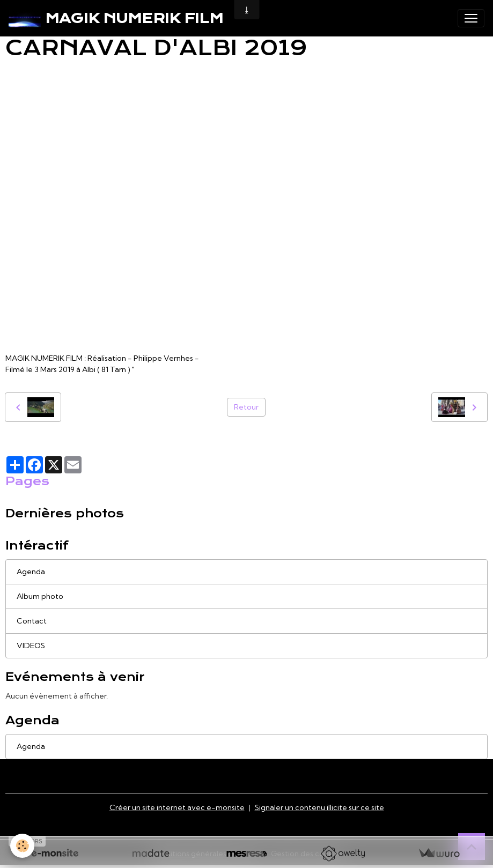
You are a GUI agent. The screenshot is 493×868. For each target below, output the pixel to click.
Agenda (31, 572)
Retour (246, 407)
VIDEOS (31, 646)
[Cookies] (23, 846)
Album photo (40, 596)
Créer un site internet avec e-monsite (177, 807)
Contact (32, 621)
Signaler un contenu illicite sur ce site (319, 807)
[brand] (116, 18)
